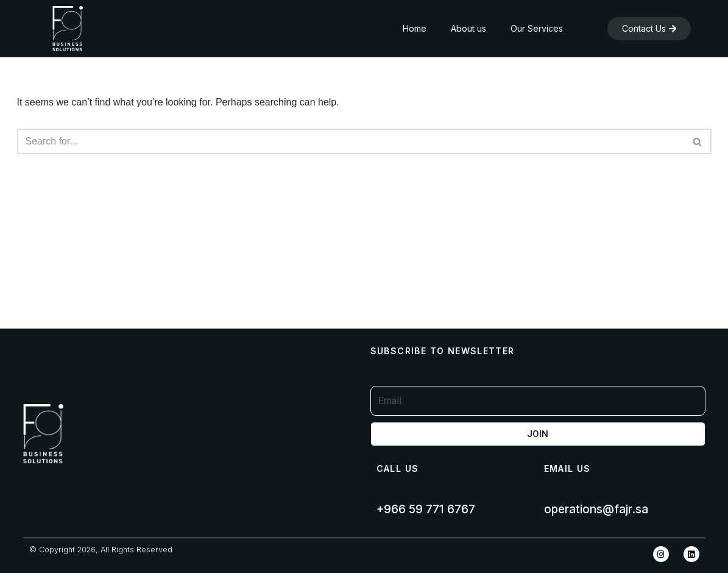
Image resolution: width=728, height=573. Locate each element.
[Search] (351, 141)
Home (415, 28)
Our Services (537, 28)
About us (468, 28)
